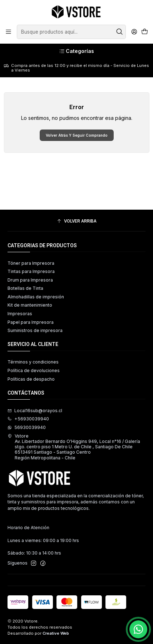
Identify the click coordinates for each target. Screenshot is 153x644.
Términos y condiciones (33, 362)
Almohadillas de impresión (36, 297)
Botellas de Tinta (25, 288)
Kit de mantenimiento (30, 305)
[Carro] (144, 32)
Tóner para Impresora (31, 263)
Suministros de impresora (35, 330)
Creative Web (56, 633)
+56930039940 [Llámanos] (28, 419)
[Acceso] (134, 32)
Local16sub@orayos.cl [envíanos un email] (35, 411)
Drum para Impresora (30, 280)
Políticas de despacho (31, 379)
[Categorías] (76, 51)
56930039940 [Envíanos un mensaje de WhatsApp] (27, 427)
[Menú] (9, 32)
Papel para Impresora (31, 322)
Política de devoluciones (34, 370)
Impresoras (20, 314)
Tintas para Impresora (31, 271)
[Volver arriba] (76, 221)
